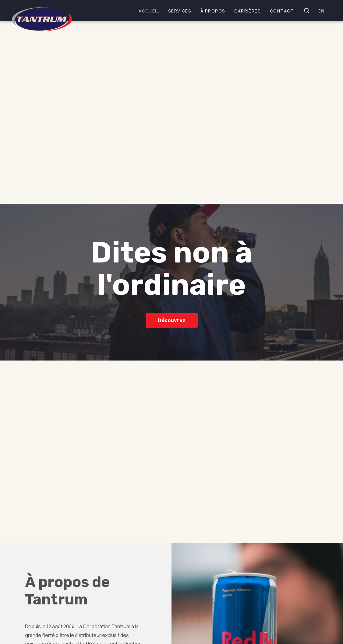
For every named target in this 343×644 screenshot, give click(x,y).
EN (322, 11)
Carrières (248, 11)
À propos (213, 11)
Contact (282, 11)
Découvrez (172, 320)
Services (180, 11)
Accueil (149, 11)
